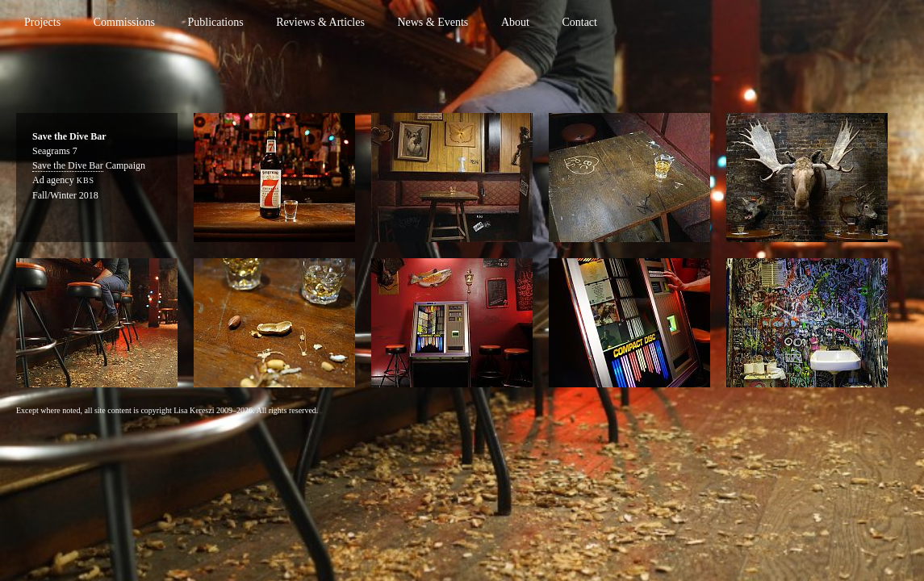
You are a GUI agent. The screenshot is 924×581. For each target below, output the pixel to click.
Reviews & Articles (320, 22)
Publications (215, 22)
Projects (42, 22)
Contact (579, 22)
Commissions (124, 22)
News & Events (433, 22)
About (515, 22)
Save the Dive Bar (68, 165)
